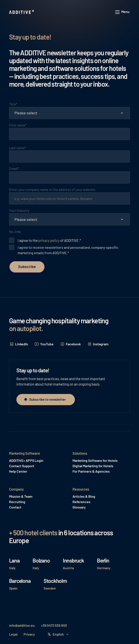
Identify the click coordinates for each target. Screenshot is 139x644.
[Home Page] (22, 12)
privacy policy (49, 240)
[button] (123, 12)
